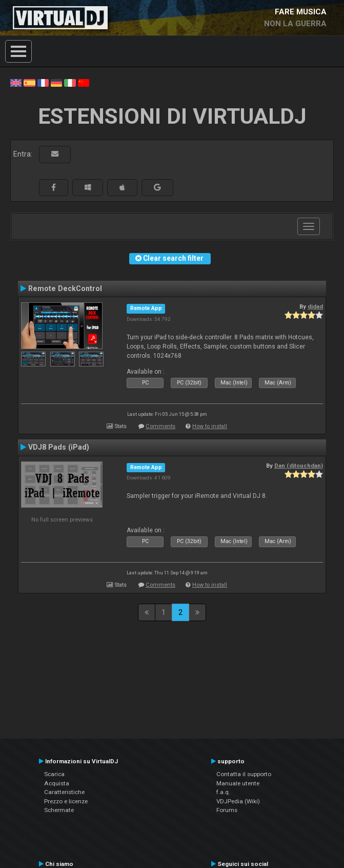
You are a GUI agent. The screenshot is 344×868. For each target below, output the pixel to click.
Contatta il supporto (244, 774)
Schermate (59, 810)
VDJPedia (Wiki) (238, 801)
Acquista (57, 783)
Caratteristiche (64, 792)
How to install (210, 426)
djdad (315, 306)
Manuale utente (238, 783)
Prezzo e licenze (66, 801)
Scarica (54, 774)
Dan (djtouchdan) (299, 466)
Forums (227, 810)
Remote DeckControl (65, 288)
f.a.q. (223, 792)
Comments (160, 426)
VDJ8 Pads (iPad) (59, 447)
